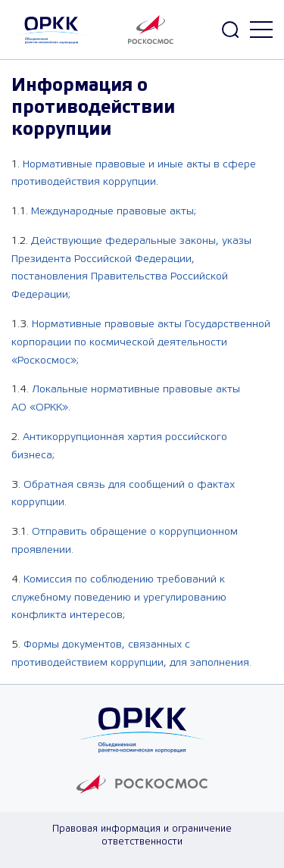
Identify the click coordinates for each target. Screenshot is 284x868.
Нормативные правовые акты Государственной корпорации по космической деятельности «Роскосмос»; (141, 342)
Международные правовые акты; (114, 211)
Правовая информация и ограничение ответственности (142, 835)
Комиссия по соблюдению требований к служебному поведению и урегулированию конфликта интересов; (119, 598)
